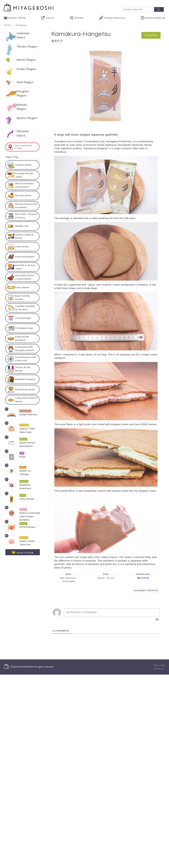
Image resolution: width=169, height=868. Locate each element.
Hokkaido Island (23, 35)
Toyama (24, 534)
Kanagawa (21, 25)
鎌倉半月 (57, 41)
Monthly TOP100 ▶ (25, 549)
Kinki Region (25, 78)
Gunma (23, 435)
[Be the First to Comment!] (112, 613)
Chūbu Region (26, 69)
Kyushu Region (27, 114)
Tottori (23, 463)
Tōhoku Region (27, 47)
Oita (22, 449)
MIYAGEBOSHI (26, 667)
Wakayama (25, 407)
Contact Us (159, 669)
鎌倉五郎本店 (143, 578)
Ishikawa (24, 421)
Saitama (24, 478)
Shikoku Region (22, 103)
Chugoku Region (23, 89)
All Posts (79, 18)
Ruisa (22, 453)
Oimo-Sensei (27, 495)
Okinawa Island (23, 129)
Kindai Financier (28, 411)
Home (8, 25)
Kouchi (23, 506)
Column (50, 18)
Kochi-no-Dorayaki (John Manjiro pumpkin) (30, 513)
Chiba (23, 492)
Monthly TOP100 (17, 18)
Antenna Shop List (155, 18)
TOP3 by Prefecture (114, 18)
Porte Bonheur (27, 523)
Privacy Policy (160, 665)
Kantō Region (26, 60)
